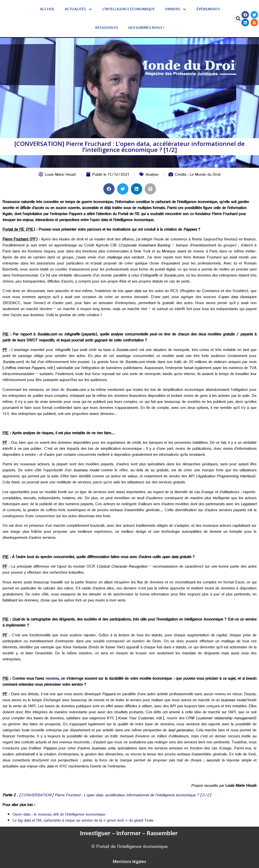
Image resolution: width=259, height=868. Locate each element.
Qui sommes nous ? (146, 28)
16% (6, 414)
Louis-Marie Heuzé (60, 175)
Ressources (107, 28)
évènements (208, 9)
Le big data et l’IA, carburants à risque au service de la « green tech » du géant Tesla (83, 821)
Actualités (78, 9)
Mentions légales (129, 861)
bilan (55, 390)
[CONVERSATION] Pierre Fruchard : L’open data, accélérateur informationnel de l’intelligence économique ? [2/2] (115, 796)
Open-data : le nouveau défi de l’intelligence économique (59, 815)
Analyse (152, 175)
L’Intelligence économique (128, 9)
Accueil (47, 9)
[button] (238, 19)
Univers (176, 9)
